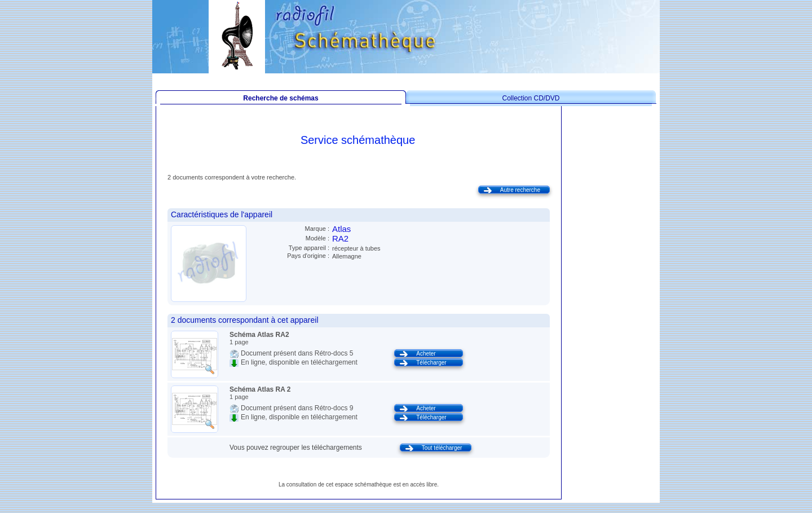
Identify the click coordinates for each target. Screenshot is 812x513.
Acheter (426, 354)
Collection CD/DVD (531, 98)
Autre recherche (520, 190)
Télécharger (431, 363)
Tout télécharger (442, 448)
